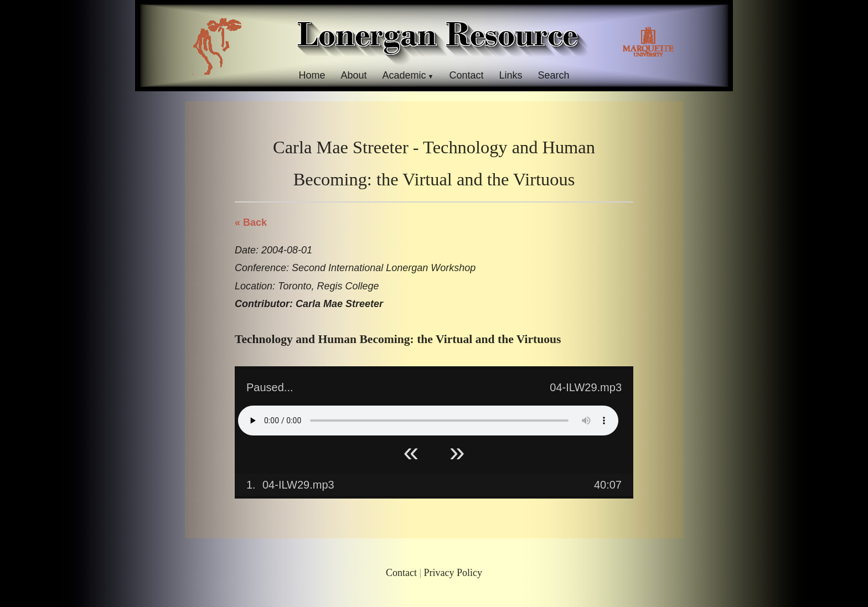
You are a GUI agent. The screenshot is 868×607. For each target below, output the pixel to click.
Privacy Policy (453, 573)
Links (511, 75)
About (353, 75)
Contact (466, 75)
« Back (251, 222)
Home (312, 75)
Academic (404, 75)
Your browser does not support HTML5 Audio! (428, 421)
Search (554, 75)
